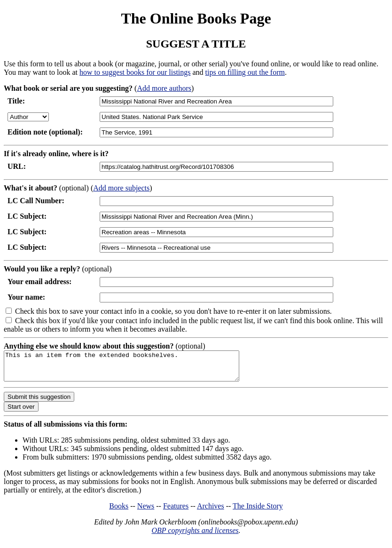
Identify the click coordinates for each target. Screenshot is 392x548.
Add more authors (164, 88)
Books (119, 512)
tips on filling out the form (245, 72)
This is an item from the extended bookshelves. (136, 369)
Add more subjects (121, 188)
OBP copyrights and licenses (195, 536)
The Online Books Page (196, 18)
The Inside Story (258, 512)
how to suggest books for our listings (135, 72)
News (146, 512)
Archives (211, 512)
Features (176, 512)
